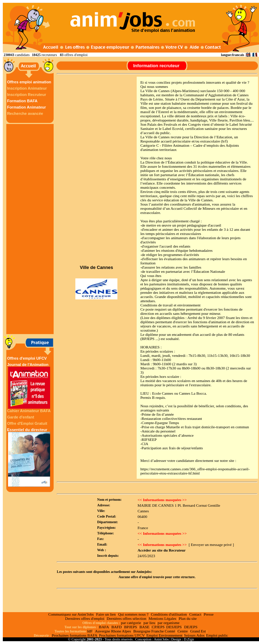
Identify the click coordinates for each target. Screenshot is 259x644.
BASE (144, 627)
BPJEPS (131, 627)
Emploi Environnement (165, 635)
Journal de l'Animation (29, 386)
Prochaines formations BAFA (75, 635)
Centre (182, 631)
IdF (90, 631)
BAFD (117, 627)
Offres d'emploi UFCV (27, 358)
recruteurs (49, 55)
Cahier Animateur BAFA (29, 411)
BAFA (104, 627)
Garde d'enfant (21, 417)
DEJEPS (191, 627)
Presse (209, 614)
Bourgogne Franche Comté (154, 631)
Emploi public (217, 635)
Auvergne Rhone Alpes (113, 631)
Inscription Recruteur (26, 95)
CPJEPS (158, 627)
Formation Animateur (26, 107)
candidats (22, 55)
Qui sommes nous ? (133, 614)
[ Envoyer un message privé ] (211, 545)
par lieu (149, 623)
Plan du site (188, 618)
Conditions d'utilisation (169, 614)
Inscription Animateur (27, 88)
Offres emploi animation (29, 82)
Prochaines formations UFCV (122, 635)
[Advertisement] (31, 229)
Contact (195, 614)
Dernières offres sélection (127, 618)
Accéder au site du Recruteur (161, 550)
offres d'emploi (76, 55)
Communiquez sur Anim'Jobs (71, 614)
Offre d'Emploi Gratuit (27, 423)
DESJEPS (174, 627)
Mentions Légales (162, 618)
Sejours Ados (194, 635)
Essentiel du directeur (29, 457)
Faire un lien (106, 614)
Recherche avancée (25, 113)
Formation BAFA (22, 101)
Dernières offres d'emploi (85, 618)
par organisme (169, 623)
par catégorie (131, 623)
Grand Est (198, 631)
